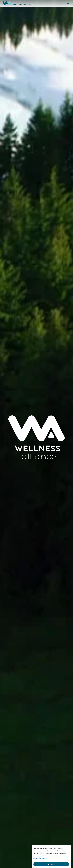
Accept (51, 864)
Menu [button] (68, 4)
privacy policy (54, 856)
